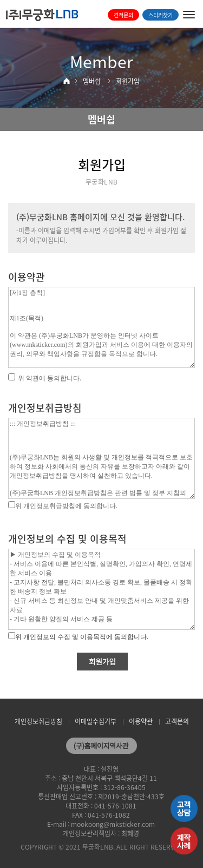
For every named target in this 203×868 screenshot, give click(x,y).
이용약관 (141, 721)
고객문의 (177, 721)
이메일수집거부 (96, 721)
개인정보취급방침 (38, 721)
